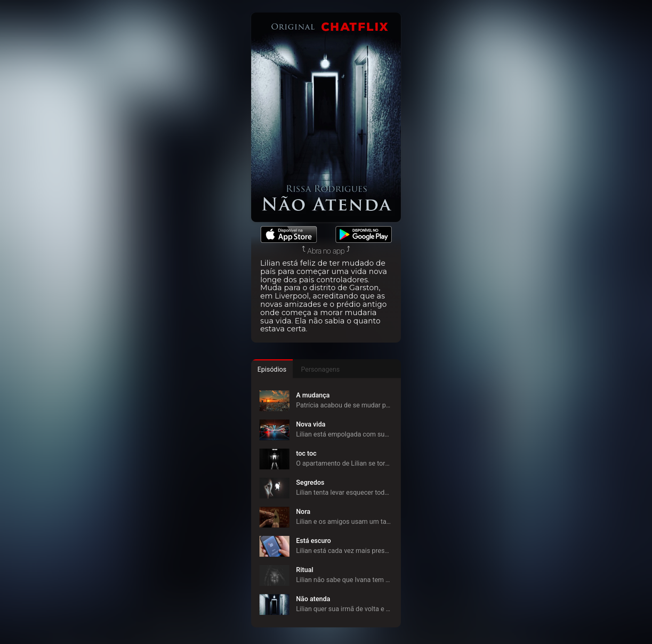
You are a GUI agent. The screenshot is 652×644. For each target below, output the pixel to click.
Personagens (320, 369)
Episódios (272, 369)
